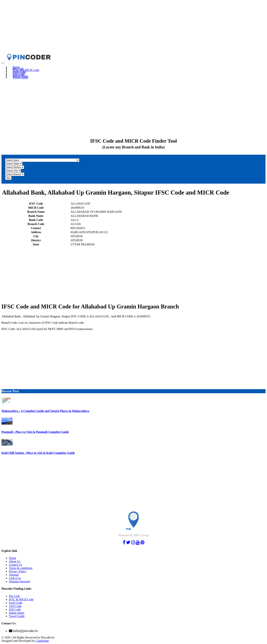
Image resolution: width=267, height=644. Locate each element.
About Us (15, 561)
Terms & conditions (21, 568)
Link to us (15, 578)
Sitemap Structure (20, 581)
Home (13, 558)
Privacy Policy (18, 571)
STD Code (15, 606)
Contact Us (16, 565)
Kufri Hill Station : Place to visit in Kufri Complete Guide (38, 453)
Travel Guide (20, 77)
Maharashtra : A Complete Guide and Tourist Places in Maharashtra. (46, 411)
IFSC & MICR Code (21, 599)
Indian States (17, 613)
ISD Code (15, 609)
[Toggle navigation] (3, 63)
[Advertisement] (113, 27)
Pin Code (14, 596)
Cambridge (42, 641)
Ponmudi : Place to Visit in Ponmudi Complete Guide (35, 432)
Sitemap (14, 575)
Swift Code (16, 603)
